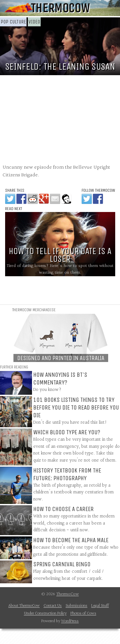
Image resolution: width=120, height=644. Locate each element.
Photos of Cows (83, 613)
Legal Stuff (100, 606)
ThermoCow (60, 8)
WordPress (70, 621)
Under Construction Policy (45, 613)
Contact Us (53, 606)
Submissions (76, 606)
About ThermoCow (24, 606)
